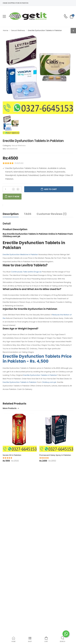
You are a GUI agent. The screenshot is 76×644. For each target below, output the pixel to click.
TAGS (28, 214)
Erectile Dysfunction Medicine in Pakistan (20, 254)
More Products (10, 408)
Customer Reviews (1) (52, 214)
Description (11, 214)
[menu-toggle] (4, 17)
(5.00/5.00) (19, 163)
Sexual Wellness (19, 146)
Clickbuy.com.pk (49, 382)
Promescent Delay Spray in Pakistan (55, 455)
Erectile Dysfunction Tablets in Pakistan (40, 375)
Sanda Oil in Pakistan (12, 455)
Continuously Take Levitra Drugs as (26, 272)
